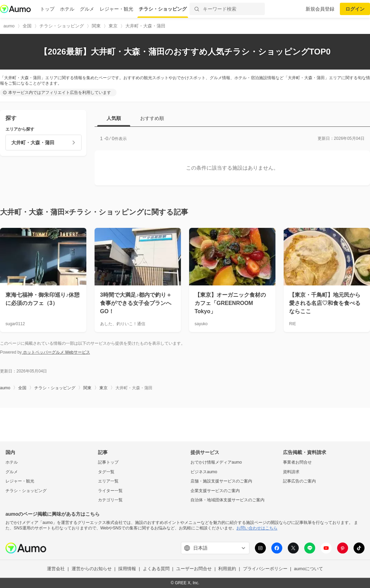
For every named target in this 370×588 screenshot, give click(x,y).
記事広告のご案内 (299, 481)
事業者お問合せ (297, 462)
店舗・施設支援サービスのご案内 (221, 481)
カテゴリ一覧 (110, 500)
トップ (47, 9)
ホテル (67, 9)
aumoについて (309, 569)
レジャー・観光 (116, 9)
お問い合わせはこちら (257, 528)
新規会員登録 (320, 9)
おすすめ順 (152, 118)
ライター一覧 (110, 491)
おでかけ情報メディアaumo (216, 462)
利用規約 (227, 569)
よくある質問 (156, 569)
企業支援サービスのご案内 (215, 491)
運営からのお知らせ (92, 569)
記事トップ (108, 462)
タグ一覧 (106, 472)
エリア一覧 (108, 481)
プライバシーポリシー (265, 569)
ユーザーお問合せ (194, 569)
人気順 (114, 118)
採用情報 (127, 569)
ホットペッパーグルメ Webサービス (56, 352)
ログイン (355, 9)
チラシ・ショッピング (163, 9)
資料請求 (291, 472)
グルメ (87, 9)
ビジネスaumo (204, 472)
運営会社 (56, 569)
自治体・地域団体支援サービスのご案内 (227, 500)
